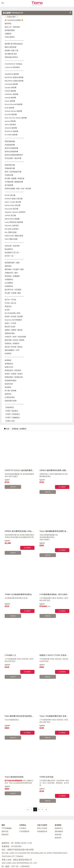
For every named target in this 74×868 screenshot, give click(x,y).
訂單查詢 (23, 799)
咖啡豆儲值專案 (11, 47)
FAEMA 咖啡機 (10, 91)
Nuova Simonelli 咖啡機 (14, 104)
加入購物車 (62, 487)
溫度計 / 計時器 (10, 323)
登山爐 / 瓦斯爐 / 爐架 (13, 293)
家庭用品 (8, 394)
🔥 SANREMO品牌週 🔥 (14, 20)
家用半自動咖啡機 (11, 148)
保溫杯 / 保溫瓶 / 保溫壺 (14, 374)
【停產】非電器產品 (12, 414)
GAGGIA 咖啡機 (11, 128)
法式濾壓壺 (9, 283)
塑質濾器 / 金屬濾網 (12, 276)
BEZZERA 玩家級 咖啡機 (14, 81)
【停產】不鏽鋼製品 (12, 417)
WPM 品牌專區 (10, 125)
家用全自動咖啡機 (11, 151)
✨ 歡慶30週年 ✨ (12, 17)
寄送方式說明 (42, 799)
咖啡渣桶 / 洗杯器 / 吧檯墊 (14, 340)
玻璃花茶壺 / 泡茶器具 (13, 370)
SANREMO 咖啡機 (12, 74)
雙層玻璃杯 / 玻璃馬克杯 (14, 377)
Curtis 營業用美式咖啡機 (14, 222)
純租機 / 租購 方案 (11, 50)
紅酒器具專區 (10, 397)
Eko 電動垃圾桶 (11, 232)
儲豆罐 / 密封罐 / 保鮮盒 (14, 347)
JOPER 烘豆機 (10, 215)
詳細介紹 (12, 487)
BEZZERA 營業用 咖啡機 (14, 77)
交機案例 (8, 34)
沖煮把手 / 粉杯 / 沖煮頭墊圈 (15, 337)
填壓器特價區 (10, 333)
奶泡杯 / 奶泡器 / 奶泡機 (14, 316)
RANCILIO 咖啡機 (11, 131)
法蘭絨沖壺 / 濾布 (11, 273)
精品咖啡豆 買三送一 (12, 252)
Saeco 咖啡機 (10, 101)
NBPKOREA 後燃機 (12, 219)
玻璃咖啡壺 (9, 364)
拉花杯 (7, 310)
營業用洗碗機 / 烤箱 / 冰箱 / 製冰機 (18, 189)
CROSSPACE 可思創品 (13, 64)
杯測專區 (8, 354)
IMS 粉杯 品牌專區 (12, 229)
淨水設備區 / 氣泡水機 (13, 158)
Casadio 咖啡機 (10, 87)
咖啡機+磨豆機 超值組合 (14, 44)
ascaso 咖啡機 (10, 121)
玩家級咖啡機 (10, 145)
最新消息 (5, 802)
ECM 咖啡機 (9, 108)
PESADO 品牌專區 (12, 226)
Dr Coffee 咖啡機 (11, 135)
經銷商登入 (59, 799)
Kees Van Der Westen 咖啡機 (16, 118)
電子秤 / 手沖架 (10, 300)
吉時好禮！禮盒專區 (12, 246)
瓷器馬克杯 (9, 384)
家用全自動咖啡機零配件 (14, 155)
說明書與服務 (10, 30)
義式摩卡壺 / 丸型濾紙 (13, 290)
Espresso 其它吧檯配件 (13, 320)
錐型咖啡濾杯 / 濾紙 (12, 263)
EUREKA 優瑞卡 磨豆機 (14, 199)
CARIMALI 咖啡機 (11, 94)
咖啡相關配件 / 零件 (12, 350)
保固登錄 (58, 805)
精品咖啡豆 (9, 249)
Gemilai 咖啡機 (10, 98)
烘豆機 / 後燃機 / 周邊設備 (14, 178)
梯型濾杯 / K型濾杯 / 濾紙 (14, 269)
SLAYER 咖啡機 (11, 114)
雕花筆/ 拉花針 (10, 327)
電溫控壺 (8, 306)
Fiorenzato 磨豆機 (11, 209)
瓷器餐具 (8, 387)
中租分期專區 (10, 37)
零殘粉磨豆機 (10, 168)
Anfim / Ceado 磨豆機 (13, 202)
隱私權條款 (59, 802)
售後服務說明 (42, 802)
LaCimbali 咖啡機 (11, 84)
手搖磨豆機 (9, 175)
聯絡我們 (5, 805)
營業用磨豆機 (10, 165)
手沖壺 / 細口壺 (10, 303)
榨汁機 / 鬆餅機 (10, 391)
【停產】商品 (10, 421)
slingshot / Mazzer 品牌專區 (15, 212)
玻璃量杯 (8, 360)
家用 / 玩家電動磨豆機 (13, 172)
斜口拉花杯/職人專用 (12, 313)
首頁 (7, 429)
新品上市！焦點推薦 (12, 27)
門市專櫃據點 (7, 799)
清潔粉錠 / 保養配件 (12, 343)
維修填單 (58, 808)
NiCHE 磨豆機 (10, 195)
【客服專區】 (10, 407)
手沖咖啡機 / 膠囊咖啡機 (14, 182)
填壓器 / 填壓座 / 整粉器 (14, 330)
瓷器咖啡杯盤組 (11, 380)
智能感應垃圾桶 (11, 401)
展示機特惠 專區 (11, 54)
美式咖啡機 (9, 185)
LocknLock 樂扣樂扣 (12, 67)
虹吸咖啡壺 (9, 286)
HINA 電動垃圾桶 (11, 239)
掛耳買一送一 (10, 256)
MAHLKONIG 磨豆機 (12, 205)
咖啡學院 (8, 24)
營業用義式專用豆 (11, 57)
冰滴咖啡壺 (9, 279)
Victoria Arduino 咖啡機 (13, 111)
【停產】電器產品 (11, 411)
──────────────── (14, 71)
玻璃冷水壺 (9, 367)
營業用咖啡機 (10, 141)
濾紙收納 (8, 266)
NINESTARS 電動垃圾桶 (14, 236)
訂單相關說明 (24, 802)
